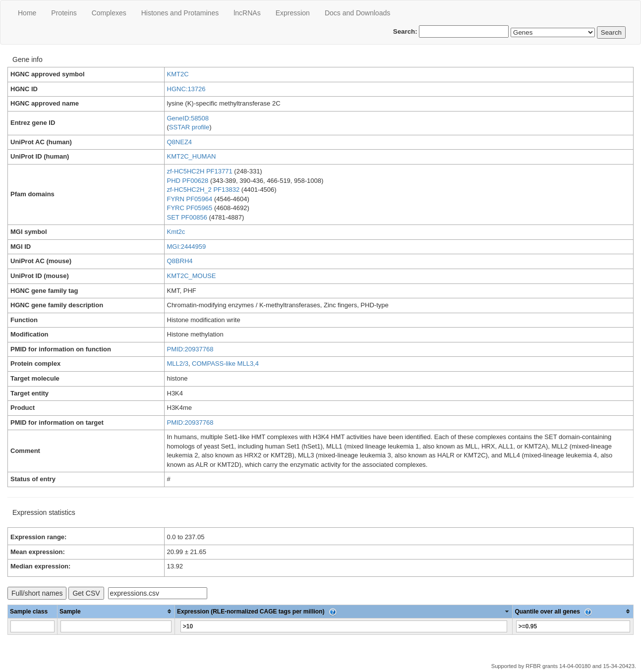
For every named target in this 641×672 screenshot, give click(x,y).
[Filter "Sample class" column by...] (32, 626)
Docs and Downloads (357, 13)
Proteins (64, 13)
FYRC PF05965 (190, 208)
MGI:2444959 (187, 247)
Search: (451, 31)
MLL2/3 (178, 364)
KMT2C (178, 74)
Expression (293, 13)
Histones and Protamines (180, 13)
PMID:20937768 (190, 349)
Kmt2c (176, 232)
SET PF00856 (187, 217)
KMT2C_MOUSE (192, 276)
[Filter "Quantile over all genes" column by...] (573, 626)
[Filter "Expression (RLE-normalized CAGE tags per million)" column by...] (344, 626)
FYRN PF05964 (190, 199)
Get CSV (86, 593)
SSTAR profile (189, 127)
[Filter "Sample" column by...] (116, 626)
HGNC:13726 (186, 89)
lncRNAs (247, 13)
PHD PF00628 (188, 181)
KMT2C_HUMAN (192, 156)
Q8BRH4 (180, 261)
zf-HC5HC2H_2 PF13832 (204, 190)
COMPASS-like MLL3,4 (225, 364)
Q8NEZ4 (180, 142)
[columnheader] (116, 611)
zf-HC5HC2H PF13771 (200, 171)
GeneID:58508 (188, 118)
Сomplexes (109, 13)
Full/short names (37, 593)
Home (27, 13)
